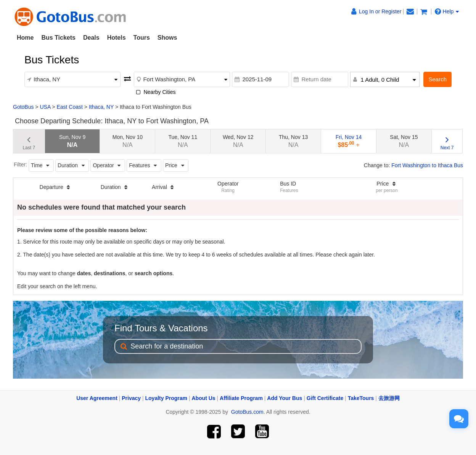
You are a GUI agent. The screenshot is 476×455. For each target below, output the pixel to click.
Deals (91, 38)
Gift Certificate (325, 398)
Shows (167, 38)
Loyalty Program (166, 398)
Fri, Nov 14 (349, 141)
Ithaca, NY (101, 107)
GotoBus (23, 107)
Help (447, 11)
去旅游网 (389, 398)
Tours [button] (142, 38)
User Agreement (97, 398)
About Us (203, 398)
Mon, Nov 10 (128, 141)
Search (437, 79)
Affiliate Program (241, 398)
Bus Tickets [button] (58, 38)
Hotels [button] (117, 38)
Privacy (131, 398)
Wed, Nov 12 (238, 141)
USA (45, 107)
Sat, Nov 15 (404, 141)
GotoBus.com (247, 412)
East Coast (69, 107)
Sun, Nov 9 (72, 141)
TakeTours (361, 398)
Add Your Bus (285, 398)
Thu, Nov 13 (293, 141)
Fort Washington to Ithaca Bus (427, 165)
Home (25, 38)
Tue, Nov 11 (183, 141)
